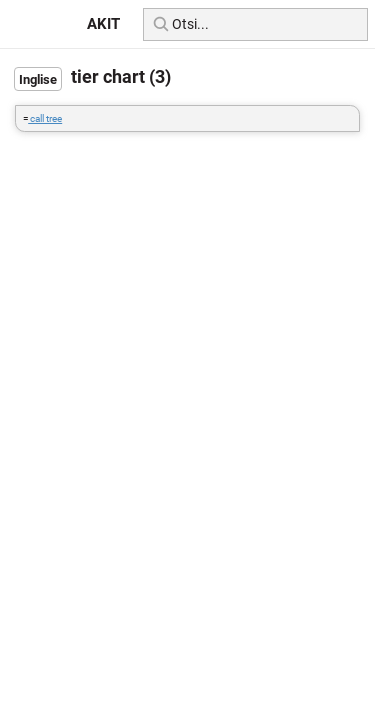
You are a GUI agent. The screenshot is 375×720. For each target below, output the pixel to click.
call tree (45, 118)
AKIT (103, 24)
